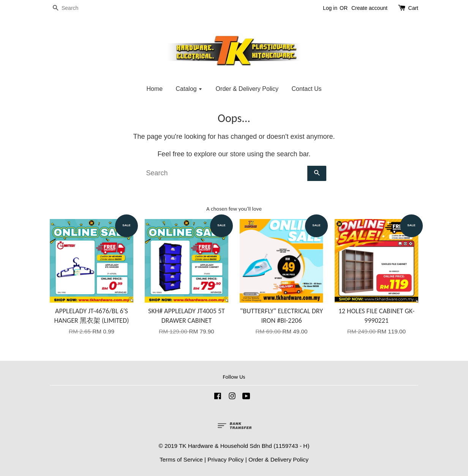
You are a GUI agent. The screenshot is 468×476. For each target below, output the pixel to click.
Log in (330, 8)
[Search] (73, 8)
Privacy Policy (225, 459)
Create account (369, 8)
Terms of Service (181, 459)
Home (154, 89)
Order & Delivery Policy (247, 89)
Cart (413, 8)
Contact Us (306, 89)
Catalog (189, 89)
